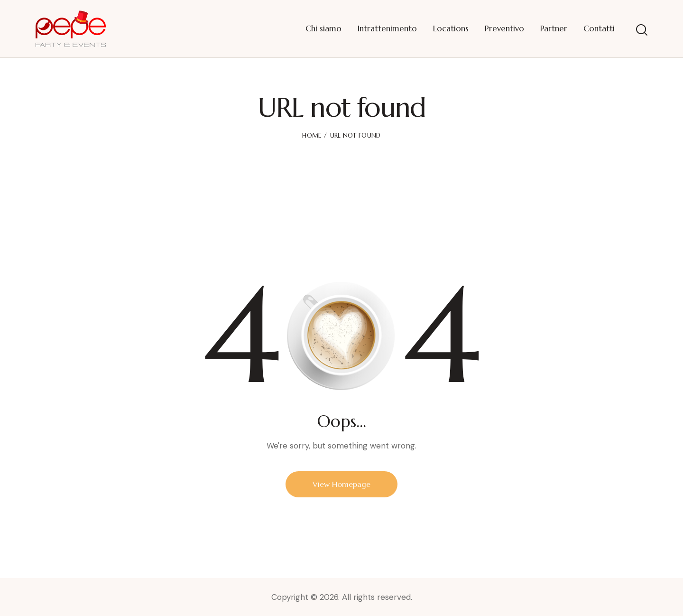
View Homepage (341, 484)
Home (312, 135)
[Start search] (642, 30)
